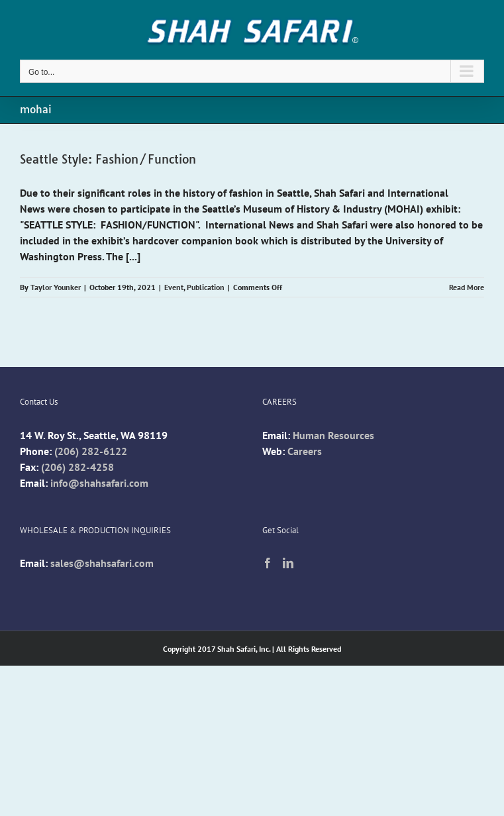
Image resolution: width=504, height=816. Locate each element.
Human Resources (333, 435)
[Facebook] (268, 563)
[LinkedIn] (288, 563)
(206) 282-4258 (77, 467)
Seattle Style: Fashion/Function (108, 159)
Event (174, 287)
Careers (305, 451)
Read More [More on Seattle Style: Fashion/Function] (467, 287)
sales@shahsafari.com (102, 563)
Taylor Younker (56, 287)
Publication (206, 287)
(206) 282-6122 (91, 451)
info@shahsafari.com (99, 483)
